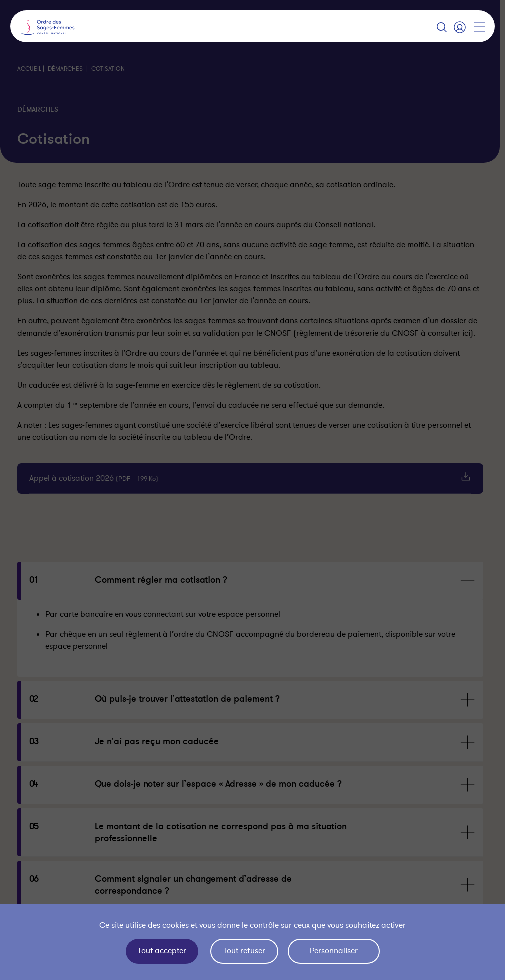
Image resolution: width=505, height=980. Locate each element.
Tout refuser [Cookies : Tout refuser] (244, 951)
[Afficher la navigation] (479, 27)
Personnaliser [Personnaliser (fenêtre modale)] (334, 951)
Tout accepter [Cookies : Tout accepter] (162, 951)
